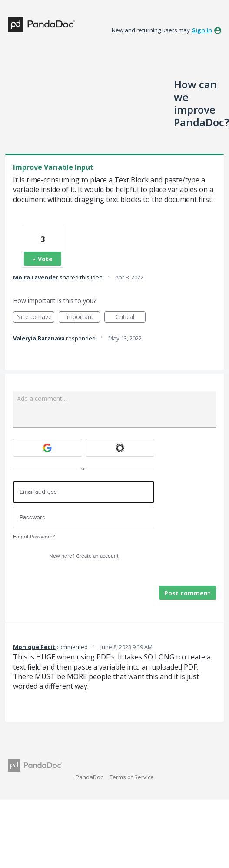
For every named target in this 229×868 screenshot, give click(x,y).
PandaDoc (89, 777)
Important (83, 318)
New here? (84, 556)
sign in (202, 30)
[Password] (84, 518)
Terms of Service (132, 777)
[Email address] (84, 492)
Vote (45, 259)
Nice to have (35, 318)
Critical (131, 318)
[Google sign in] (48, 448)
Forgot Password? (34, 537)
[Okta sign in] (120, 448)
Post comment (188, 593)
